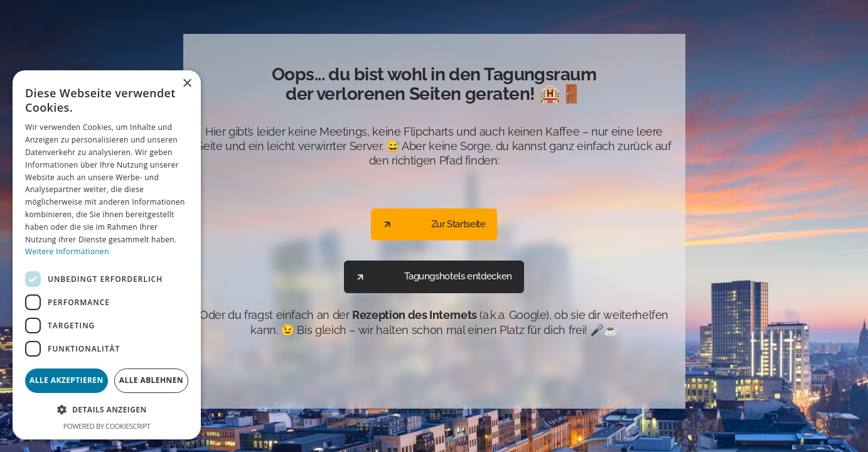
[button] (107, 410)
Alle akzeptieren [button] (67, 380)
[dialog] (107, 255)
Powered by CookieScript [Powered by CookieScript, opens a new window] (107, 426)
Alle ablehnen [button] (151, 380)
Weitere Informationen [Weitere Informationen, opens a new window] (67, 251)
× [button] (187, 84)
